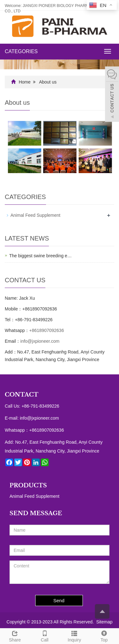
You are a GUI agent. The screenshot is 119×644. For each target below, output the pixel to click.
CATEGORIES (21, 51)
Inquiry (75, 635)
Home (25, 82)
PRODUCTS (28, 485)
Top (104, 635)
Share (15, 635)
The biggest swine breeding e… (40, 256)
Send (59, 600)
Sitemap (104, 622)
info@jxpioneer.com (40, 341)
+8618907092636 (46, 330)
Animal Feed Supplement (35, 215)
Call (45, 635)
